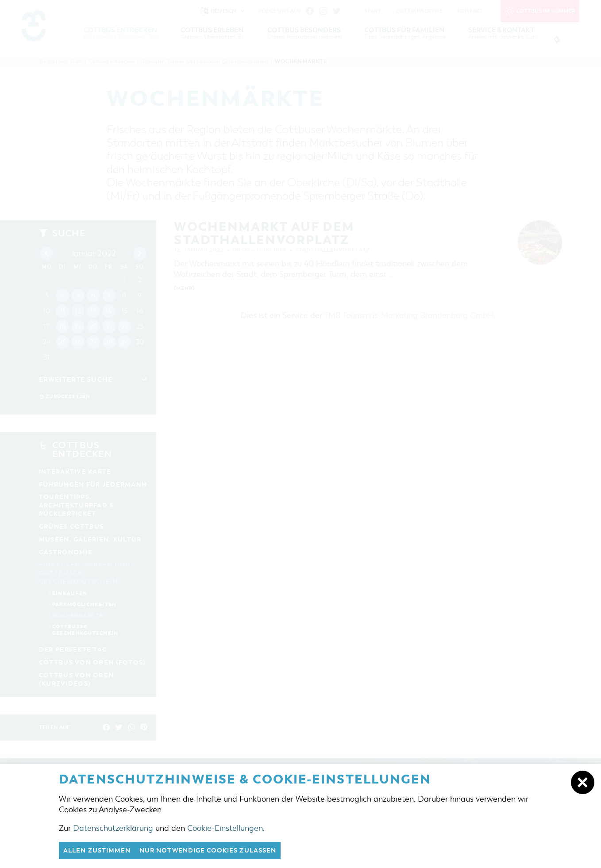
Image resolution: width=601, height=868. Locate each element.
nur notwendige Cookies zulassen (218, 850)
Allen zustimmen (100, 850)
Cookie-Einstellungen (225, 828)
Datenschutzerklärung (113, 828)
